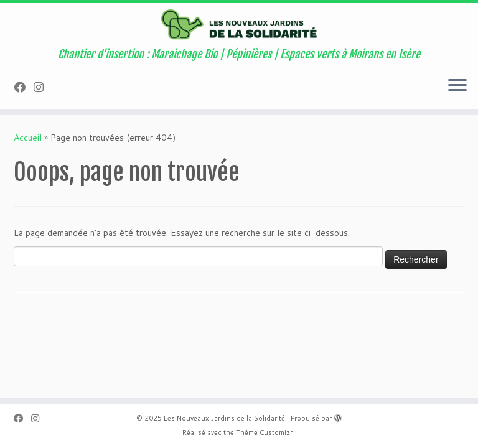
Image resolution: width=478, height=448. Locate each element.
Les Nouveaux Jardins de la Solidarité (224, 418)
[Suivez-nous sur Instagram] (43, 87)
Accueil (28, 138)
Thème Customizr (264, 432)
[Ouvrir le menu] (457, 86)
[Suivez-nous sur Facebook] (24, 87)
